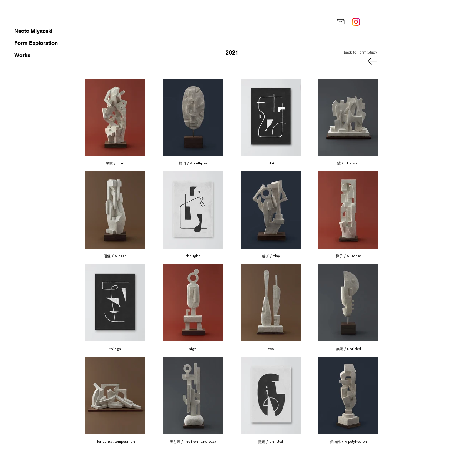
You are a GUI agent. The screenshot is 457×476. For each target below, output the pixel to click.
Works (22, 55)
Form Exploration (36, 43)
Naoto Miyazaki (33, 31)
